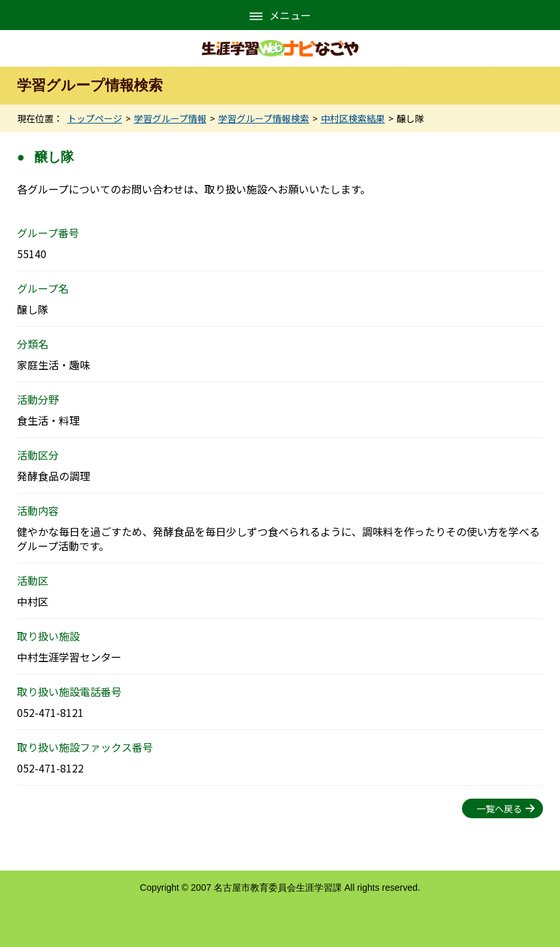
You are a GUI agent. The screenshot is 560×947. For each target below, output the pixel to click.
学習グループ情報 (170, 118)
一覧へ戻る (499, 808)
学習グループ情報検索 (264, 118)
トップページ (95, 118)
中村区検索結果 (353, 118)
